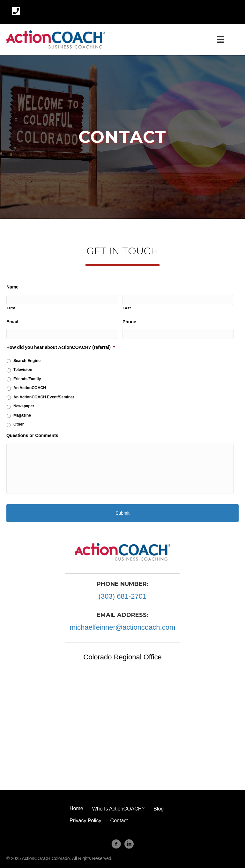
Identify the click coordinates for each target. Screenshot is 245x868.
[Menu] (220, 39)
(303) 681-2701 (122, 596)
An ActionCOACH (30, 388)
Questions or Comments (32, 435)
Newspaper (24, 406)
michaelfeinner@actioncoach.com (123, 627)
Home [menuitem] (76, 808)
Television (23, 370)
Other (19, 424)
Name (12, 287)
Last (127, 308)
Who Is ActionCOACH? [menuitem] (119, 809)
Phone (129, 322)
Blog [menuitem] (159, 809)
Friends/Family (27, 379)
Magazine (22, 415)
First (11, 308)
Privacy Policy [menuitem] (85, 821)
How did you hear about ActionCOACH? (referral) (61, 347)
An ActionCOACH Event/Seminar (44, 397)
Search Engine (27, 361)
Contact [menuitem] (119, 821)
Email (12, 322)
